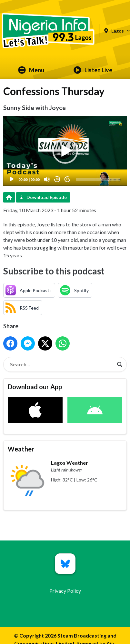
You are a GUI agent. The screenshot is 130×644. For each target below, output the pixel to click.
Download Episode (47, 197)
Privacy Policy (65, 591)
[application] (65, 151)
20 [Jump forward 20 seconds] (68, 179)
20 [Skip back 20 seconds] (57, 179)
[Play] (12, 179)
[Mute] (47, 179)
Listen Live (93, 70)
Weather (21, 449)
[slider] (98, 179)
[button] (65, 151)
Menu (31, 70)
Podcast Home (9, 197)
